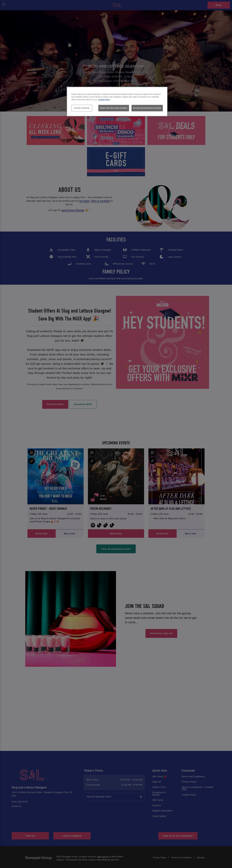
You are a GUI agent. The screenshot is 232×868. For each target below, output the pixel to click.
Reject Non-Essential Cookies (114, 108)
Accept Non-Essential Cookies (147, 108)
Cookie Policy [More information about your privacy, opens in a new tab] (104, 100)
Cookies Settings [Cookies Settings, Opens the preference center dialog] (82, 108)
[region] (117, 102)
